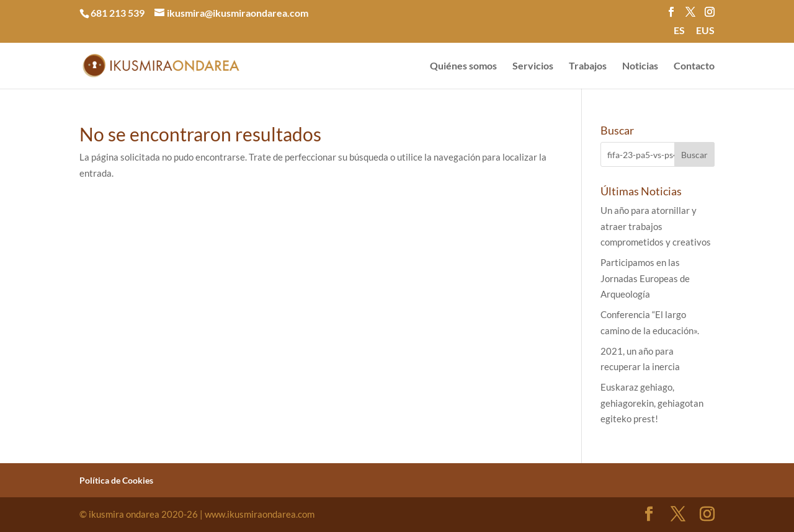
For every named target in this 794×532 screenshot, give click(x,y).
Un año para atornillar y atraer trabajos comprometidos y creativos (656, 226)
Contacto (694, 66)
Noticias (640, 66)
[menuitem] (679, 34)
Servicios (533, 66)
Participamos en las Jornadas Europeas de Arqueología (645, 278)
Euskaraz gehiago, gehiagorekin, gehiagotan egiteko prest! (652, 403)
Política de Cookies (116, 480)
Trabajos (588, 66)
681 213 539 (118, 13)
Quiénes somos (463, 66)
